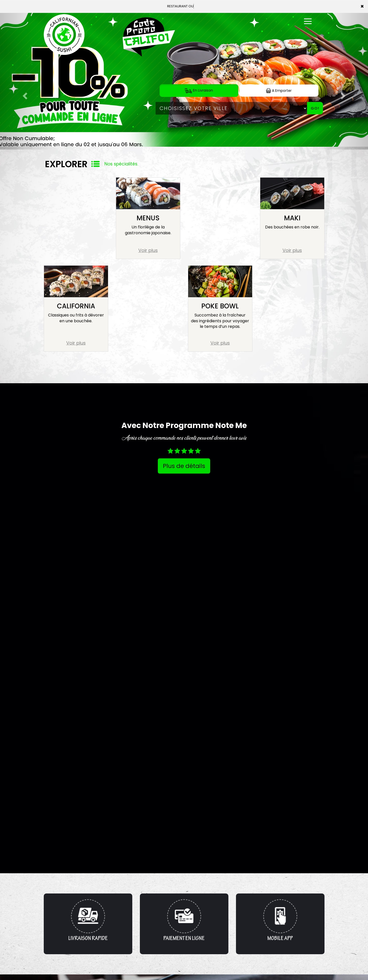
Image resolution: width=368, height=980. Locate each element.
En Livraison (199, 90)
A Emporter (279, 91)
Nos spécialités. (121, 164)
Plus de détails (184, 466)
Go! (315, 108)
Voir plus (148, 250)
